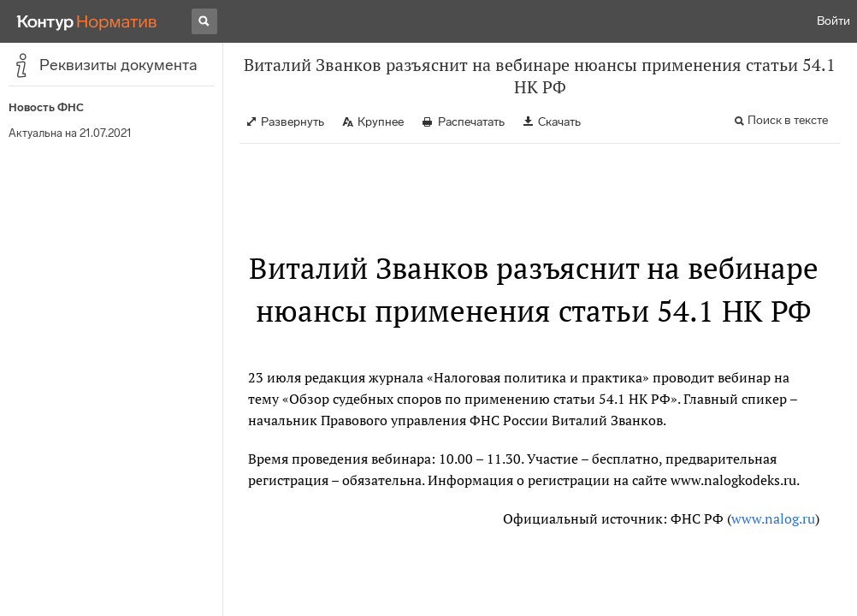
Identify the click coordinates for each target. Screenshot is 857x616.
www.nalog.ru (773, 518)
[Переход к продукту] (87, 21)
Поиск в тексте (788, 120)
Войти (833, 21)
